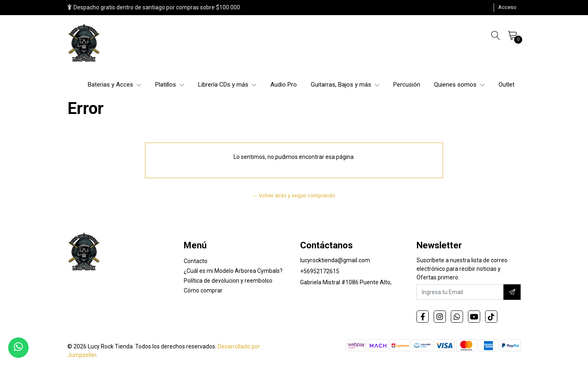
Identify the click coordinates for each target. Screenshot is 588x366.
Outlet (507, 85)
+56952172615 (320, 271)
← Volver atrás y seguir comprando (294, 195)
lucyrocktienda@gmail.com (335, 260)
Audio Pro (284, 85)
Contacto (196, 261)
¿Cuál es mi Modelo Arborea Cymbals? (233, 271)
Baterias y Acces (115, 85)
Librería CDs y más (227, 85)
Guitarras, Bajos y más (345, 85)
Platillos (170, 85)
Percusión (407, 85)
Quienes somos (459, 85)
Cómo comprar (203, 290)
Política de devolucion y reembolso (228, 281)
